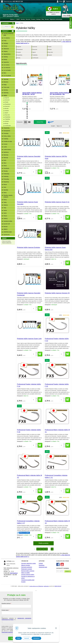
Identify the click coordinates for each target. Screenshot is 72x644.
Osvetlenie (6, 168)
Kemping (6, 133)
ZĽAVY (18, 19)
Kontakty (23, 582)
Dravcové (35, 49)
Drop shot (50, 52)
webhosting (46, 586)
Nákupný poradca (26, 565)
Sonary (5, 46)
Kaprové (19, 47)
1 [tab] (27, 103)
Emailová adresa (6, 604)
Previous (17, 91)
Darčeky (6, 90)
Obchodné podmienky (27, 567)
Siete (5, 187)
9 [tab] (27, 116)
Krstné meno (5, 610)
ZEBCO (5, 229)
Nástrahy (6, 155)
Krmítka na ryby (8, 141)
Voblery (6, 219)
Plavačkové (20, 49)
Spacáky (6, 190)
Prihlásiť (61, 1)
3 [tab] (27, 106)
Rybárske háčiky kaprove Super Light (29, 339)
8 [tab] (27, 115)
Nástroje (6, 158)
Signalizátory (7, 54)
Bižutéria (6, 82)
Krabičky (6, 139)
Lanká (5, 147)
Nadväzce (6, 152)
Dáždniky (6, 93)
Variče (5, 210)
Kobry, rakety (7, 136)
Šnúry (5, 200)
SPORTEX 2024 (8, 232)
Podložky (6, 176)
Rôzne (5, 185)
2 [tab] (27, 105)
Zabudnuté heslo (43, 567)
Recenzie (28, 19)
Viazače (50, 55)
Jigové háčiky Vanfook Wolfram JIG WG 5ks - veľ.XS (32, 93)
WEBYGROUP (58, 586)
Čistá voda (6, 87)
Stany (5, 193)
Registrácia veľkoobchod (56, 19)
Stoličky (6, 57)
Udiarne (6, 205)
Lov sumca (6, 65)
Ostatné (19, 52)
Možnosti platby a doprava (28, 571)
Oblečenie (6, 49)
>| (52, 549)
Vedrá (5, 213)
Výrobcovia (7, 235)
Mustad (5, 227)
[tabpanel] (32, 88)
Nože (5, 160)
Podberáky (6, 174)
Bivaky (5, 60)
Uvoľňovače (35, 58)
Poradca (33, 19)
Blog (43, 19)
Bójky (5, 85)
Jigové (34, 52)
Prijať (18, 638)
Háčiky (5, 95)
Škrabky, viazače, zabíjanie (8, 196)
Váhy (5, 208)
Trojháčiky (35, 55)
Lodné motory (7, 150)
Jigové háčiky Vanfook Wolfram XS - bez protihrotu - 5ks (60, 93)
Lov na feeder (7, 70)
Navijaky (6, 43)
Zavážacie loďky (8, 221)
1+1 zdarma (7, 38)
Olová (5, 166)
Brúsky (19, 58)
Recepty (47, 19)
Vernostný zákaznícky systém (29, 563)
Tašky (5, 202)
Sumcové (35, 47)
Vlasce (5, 216)
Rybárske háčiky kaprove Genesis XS (57, 293)
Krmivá (5, 144)
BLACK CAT (7, 224)
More (5, 73)
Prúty (5, 41)
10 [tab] (27, 118)
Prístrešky (6, 179)
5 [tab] (27, 110)
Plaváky (6, 171)
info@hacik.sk (14, 573)
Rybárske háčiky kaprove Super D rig (57, 202)
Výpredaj (6, 79)
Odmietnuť (36, 638)
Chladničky (6, 128)
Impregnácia (7, 131)
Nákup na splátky (26, 573)
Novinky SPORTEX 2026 (8, 34)
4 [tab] (27, 108)
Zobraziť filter (40, 122)
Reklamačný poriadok (27, 569)
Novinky (23, 19)
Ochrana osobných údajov (28, 575)
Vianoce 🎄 (13, 19)
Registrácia (69, 1)
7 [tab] (27, 113)
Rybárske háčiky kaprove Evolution (29, 247)
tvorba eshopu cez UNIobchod (36, 586)
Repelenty (6, 182)
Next (70, 91)
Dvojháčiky (20, 55)
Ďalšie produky (44, 543)
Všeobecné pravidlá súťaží (28, 580)
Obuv (5, 163)
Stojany (6, 51)
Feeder (50, 47)
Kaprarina (6, 62)
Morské (50, 49)
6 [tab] (27, 111)
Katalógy (38, 19)
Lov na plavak (7, 76)
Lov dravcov (7, 68)
